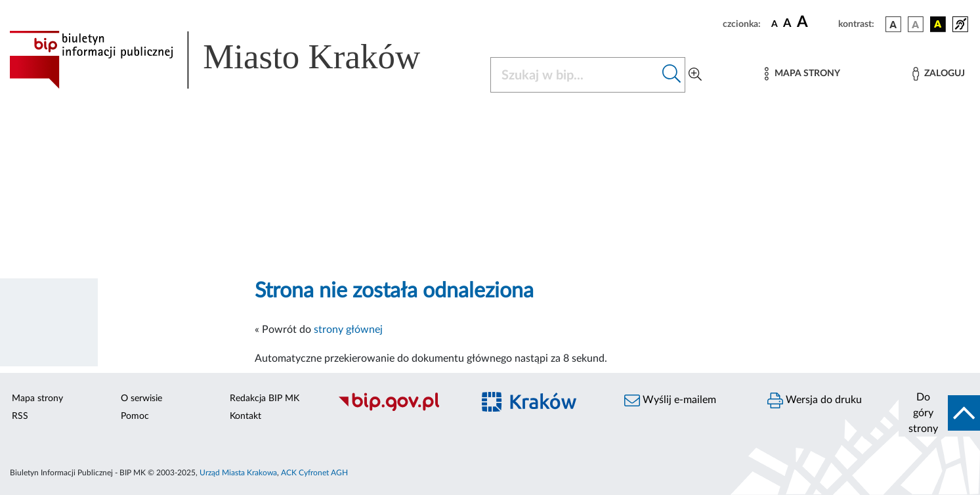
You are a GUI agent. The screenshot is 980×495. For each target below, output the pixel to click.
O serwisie (141, 398)
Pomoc (135, 416)
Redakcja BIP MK (265, 398)
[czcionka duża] (816, 22)
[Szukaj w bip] (672, 75)
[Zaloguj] (939, 74)
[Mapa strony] (802, 74)
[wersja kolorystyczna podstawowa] (893, 24)
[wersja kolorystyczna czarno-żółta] (938, 24)
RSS (20, 416)
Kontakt (245, 416)
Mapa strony (37, 398)
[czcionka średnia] (787, 24)
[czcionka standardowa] (775, 24)
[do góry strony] (939, 413)
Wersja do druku (815, 400)
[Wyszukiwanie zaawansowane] (695, 75)
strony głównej (348, 330)
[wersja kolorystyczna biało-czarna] (916, 24)
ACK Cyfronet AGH (314, 473)
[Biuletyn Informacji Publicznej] (398, 409)
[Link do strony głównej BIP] (234, 60)
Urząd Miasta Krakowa (238, 473)
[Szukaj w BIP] (575, 75)
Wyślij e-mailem (670, 400)
